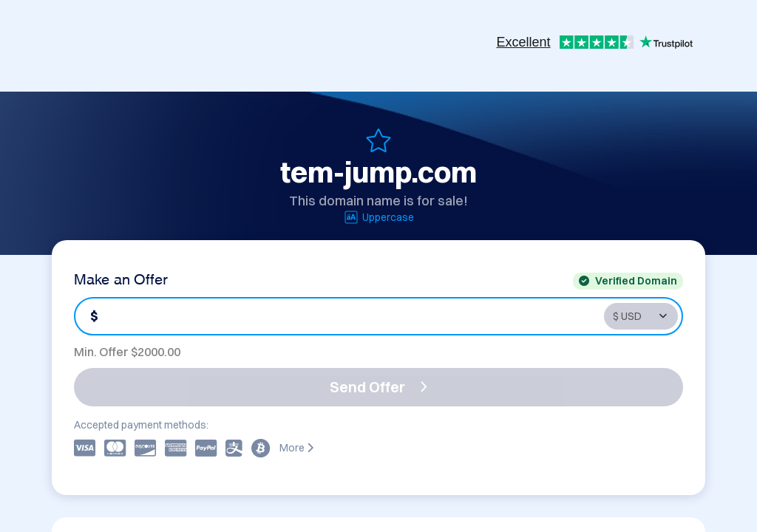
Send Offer (378, 387)
